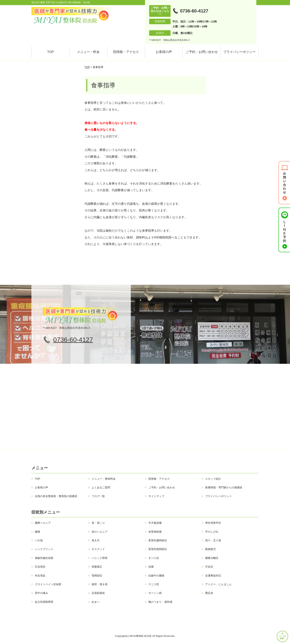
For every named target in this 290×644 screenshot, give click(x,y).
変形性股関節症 (158, 549)
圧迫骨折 (40, 567)
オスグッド (98, 549)
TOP (50, 52)
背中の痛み (41, 593)
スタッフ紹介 (213, 479)
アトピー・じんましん (218, 584)
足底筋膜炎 (98, 593)
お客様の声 (164, 52)
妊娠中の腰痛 (156, 576)
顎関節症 (97, 576)
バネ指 (39, 540)
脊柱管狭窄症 (213, 523)
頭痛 (151, 567)
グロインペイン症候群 (48, 584)
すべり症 (154, 558)
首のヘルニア (100, 532)
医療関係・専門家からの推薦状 (224, 487)
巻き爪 (96, 540)
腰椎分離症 (212, 558)
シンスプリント (44, 549)
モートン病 (155, 593)
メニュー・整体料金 (104, 479)
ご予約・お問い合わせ (202, 52)
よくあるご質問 (101, 487)
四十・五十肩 (213, 540)
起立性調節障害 (44, 602)
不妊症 (209, 567)
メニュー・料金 (88, 52)
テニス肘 (154, 584)
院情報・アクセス (126, 52)
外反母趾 (40, 576)
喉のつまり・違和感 (160, 602)
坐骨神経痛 (155, 532)
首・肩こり (98, 523)
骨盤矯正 (97, 567)
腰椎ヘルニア (43, 523)
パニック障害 (100, 558)
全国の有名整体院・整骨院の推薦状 (56, 496)
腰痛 (37, 532)
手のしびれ (212, 532)
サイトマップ (156, 496)
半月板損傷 (155, 523)
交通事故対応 (213, 576)
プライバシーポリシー (239, 52)
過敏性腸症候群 (44, 558)
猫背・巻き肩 (100, 584)
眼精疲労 (210, 549)
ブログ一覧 (98, 496)
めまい (96, 602)
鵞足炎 (209, 593)
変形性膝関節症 (158, 540)
